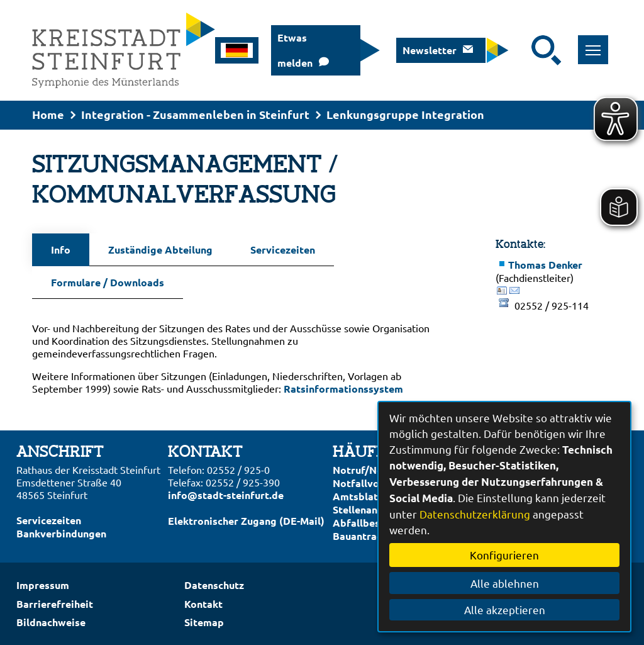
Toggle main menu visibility (597, 43)
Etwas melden (295, 50)
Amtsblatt (358, 496)
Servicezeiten (283, 250)
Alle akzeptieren (505, 609)
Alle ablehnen (505, 583)
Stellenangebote (372, 509)
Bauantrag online (374, 536)
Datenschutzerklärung (475, 514)
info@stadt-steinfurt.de (226, 495)
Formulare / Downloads (108, 282)
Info (61, 250)
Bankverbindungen (61, 533)
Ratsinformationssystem (343, 389)
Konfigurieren (504, 555)
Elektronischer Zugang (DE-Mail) (246, 521)
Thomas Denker (545, 265)
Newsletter (430, 50)
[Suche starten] (547, 50)
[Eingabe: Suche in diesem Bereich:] (523, 50)
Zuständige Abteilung (160, 250)
